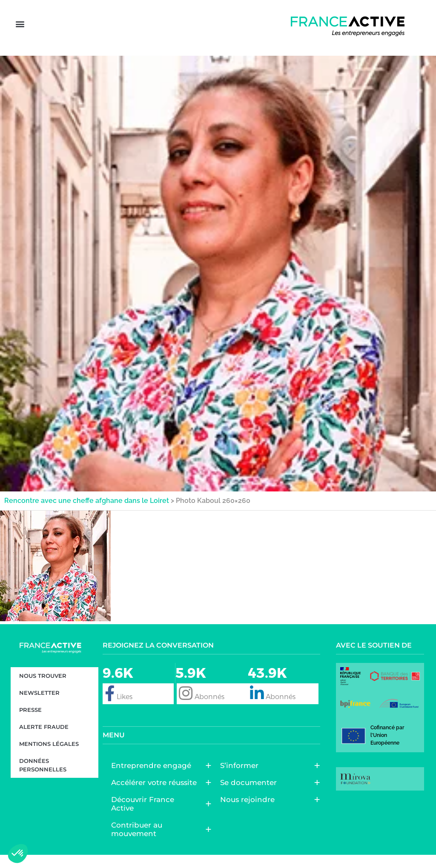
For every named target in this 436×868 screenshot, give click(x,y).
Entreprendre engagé (153, 779)
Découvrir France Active (157, 817)
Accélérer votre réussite (156, 796)
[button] (20, 35)
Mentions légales (49, 757)
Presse (30, 723)
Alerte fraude (44, 740)
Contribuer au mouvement (157, 842)
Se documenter (251, 796)
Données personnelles (43, 778)
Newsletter (39, 706)
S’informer (241, 779)
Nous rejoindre (250, 813)
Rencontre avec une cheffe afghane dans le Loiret (87, 514)
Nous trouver (43, 689)
